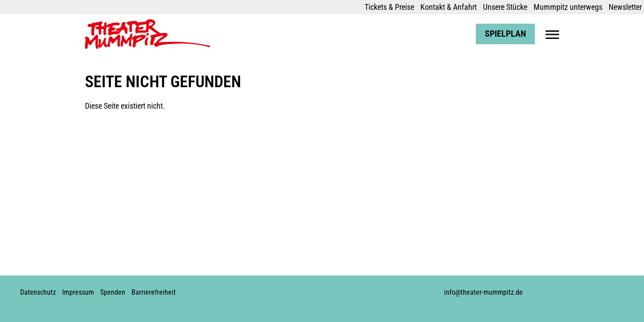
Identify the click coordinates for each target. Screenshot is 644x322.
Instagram (303, 289)
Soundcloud (334, 289)
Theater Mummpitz (115, 24)
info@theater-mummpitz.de (483, 292)
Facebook (288, 289)
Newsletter (625, 7)
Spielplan (505, 34)
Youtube (318, 289)
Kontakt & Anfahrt (449, 7)
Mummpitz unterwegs (568, 7)
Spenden (113, 292)
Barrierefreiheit (154, 292)
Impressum (78, 292)
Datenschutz (38, 292)
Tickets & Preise (389, 7)
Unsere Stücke (505, 7)
